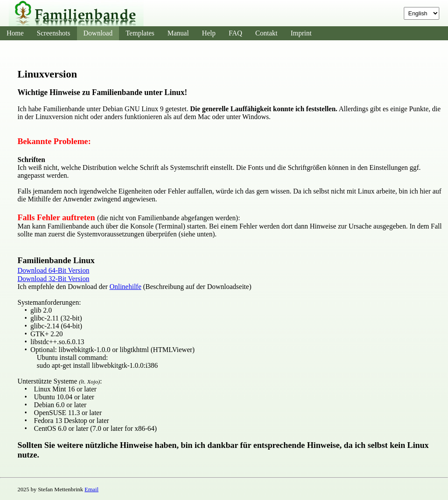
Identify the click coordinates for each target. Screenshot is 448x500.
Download (98, 33)
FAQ (236, 33)
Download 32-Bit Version (53, 279)
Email (91, 489)
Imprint (301, 33)
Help (209, 33)
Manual (178, 33)
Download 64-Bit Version (53, 270)
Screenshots (53, 33)
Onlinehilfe (125, 287)
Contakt (267, 33)
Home (15, 33)
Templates (140, 33)
